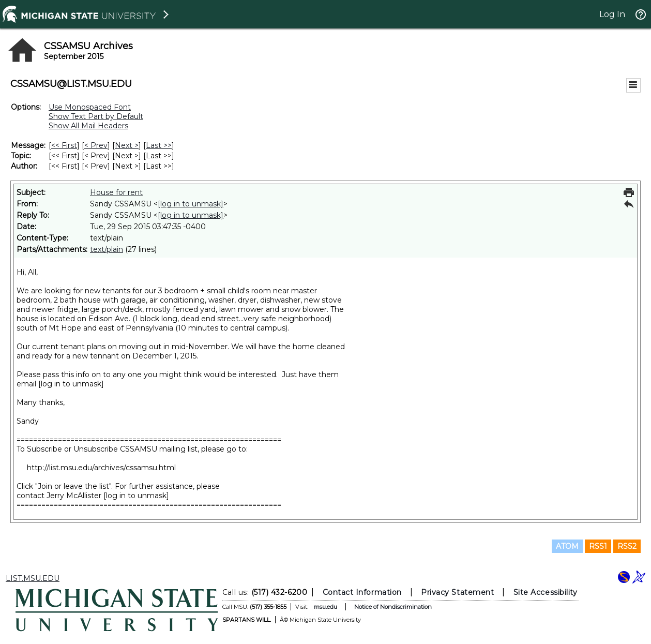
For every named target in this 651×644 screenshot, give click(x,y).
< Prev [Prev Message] (96, 145)
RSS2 (627, 546)
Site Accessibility (545, 592)
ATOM (567, 546)
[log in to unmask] (191, 204)
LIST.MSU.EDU (33, 578)
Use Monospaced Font (90, 107)
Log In (612, 14)
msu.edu (325, 607)
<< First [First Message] (64, 145)
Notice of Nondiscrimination (392, 607)
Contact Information (362, 592)
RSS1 (598, 546)
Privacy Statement (457, 592)
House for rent (116, 192)
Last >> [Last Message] (159, 145)
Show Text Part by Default (96, 116)
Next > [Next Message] (127, 145)
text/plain (107, 249)
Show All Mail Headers (88, 126)
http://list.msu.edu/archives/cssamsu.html (101, 468)
